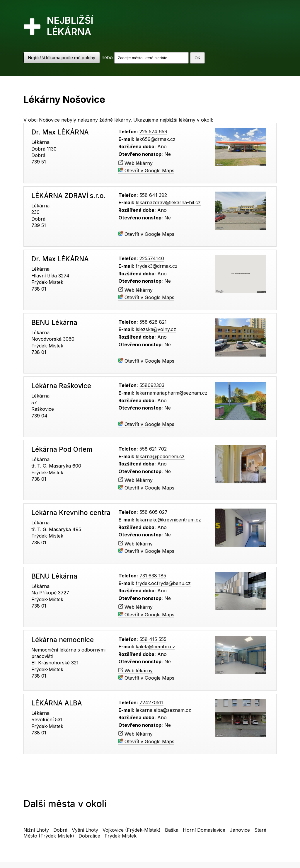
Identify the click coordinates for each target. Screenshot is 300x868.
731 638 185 (153, 576)
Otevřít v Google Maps (146, 170)
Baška (172, 830)
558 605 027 (154, 512)
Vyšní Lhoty (85, 830)
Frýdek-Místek (121, 836)
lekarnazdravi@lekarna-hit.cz (168, 202)
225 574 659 (153, 132)
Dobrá (60, 830)
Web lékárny (135, 163)
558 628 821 (153, 322)
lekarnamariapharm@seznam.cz (172, 393)
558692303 (152, 385)
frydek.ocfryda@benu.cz (163, 583)
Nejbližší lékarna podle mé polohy (62, 58)
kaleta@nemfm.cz (155, 647)
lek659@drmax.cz (156, 139)
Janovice (240, 830)
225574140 (152, 258)
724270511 (151, 702)
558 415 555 (153, 639)
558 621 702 (153, 449)
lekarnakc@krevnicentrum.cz (168, 520)
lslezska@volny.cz (156, 329)
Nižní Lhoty (36, 830)
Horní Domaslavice (204, 830)
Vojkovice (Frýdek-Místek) (132, 830)
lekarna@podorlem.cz (160, 456)
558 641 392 (153, 195)
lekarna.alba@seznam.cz (163, 710)
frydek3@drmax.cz (157, 266)
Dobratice (89, 836)
